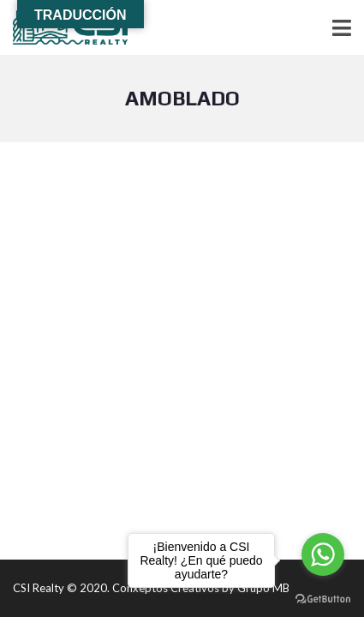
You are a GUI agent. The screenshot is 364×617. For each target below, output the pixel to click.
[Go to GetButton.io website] (323, 599)
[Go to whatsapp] (323, 554)
